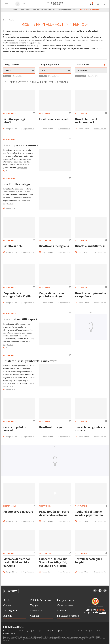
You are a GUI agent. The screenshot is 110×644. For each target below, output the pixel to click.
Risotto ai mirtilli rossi (90, 246)
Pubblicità (7, 634)
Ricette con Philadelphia (89, 10)
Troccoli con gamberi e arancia (90, 429)
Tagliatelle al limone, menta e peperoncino (89, 513)
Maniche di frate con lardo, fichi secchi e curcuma (17, 562)
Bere (28, 10)
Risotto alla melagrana (54, 246)
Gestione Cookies (92, 639)
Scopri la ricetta (28, 129)
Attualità (35, 10)
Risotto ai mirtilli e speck (20, 319)
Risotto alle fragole (52, 427)
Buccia (101, 610)
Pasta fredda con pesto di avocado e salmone (54, 513)
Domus (6, 631)
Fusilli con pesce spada (54, 119)
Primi (7, 76)
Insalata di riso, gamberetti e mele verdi (30, 361)
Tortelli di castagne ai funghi (89, 561)
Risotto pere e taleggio (18, 512)
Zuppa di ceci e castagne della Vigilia (17, 295)
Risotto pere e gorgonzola (21, 145)
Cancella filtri (17, 76)
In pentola (81, 76)
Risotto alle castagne (17, 184)
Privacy (64, 639)
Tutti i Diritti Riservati (54, 639)
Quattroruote (35, 631)
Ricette (14, 10)
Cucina (21, 10)
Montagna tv (76, 631)
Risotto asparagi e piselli (15, 121)
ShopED (14, 634)
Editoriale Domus (65, 631)
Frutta (43, 76)
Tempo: (12, 129)
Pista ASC (84, 631)
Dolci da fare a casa (49, 10)
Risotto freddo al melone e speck (86, 121)
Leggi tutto (22, 168)
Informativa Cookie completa (77, 639)
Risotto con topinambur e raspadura (91, 295)
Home (5, 20)
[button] (34, 113)
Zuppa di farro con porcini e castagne (51, 295)
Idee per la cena (65, 10)
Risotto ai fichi (13, 246)
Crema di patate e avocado (15, 429)
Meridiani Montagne (23, 631)
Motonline (55, 631)
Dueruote (13, 631)
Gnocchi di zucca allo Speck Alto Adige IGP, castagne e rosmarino (53, 562)
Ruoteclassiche (45, 631)
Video (75, 10)
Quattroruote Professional (97, 631)
